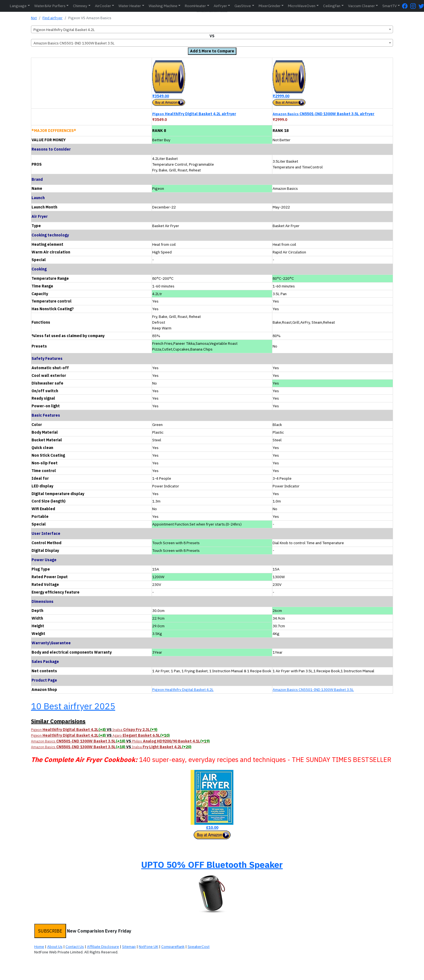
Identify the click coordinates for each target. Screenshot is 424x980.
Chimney (80, 6)
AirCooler (103, 6)
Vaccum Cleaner (361, 6)
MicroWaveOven (302, 6)
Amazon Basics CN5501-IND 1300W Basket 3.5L (313, 690)
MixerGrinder (270, 6)
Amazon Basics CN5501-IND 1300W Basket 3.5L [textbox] (74, 43)
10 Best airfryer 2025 (73, 706)
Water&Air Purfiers (50, 6)
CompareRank (173, 947)
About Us (55, 947)
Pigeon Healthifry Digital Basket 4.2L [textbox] (64, 30)
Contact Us (75, 947)
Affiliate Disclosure (103, 947)
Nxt (34, 18)
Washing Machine (163, 6)
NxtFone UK (149, 947)
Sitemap (129, 947)
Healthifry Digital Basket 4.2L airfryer (194, 114)
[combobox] (212, 29)
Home (39, 947)
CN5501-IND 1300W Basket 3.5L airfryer (323, 114)
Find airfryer (53, 18)
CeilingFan (332, 6)
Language (18, 6)
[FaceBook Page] (406, 6)
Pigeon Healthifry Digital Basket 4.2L (183, 690)
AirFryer (220, 6)
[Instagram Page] (414, 6)
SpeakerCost (199, 947)
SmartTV (389, 6)
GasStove (243, 6)
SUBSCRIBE (50, 931)
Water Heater (130, 6)
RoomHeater (195, 6)
